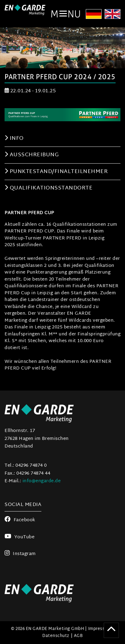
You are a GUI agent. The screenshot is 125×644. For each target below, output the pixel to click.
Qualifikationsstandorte (49, 188)
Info (14, 138)
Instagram (20, 554)
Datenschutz (56, 636)
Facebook (20, 520)
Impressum (100, 629)
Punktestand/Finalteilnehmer (56, 172)
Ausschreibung (32, 155)
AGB (78, 636)
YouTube (19, 537)
